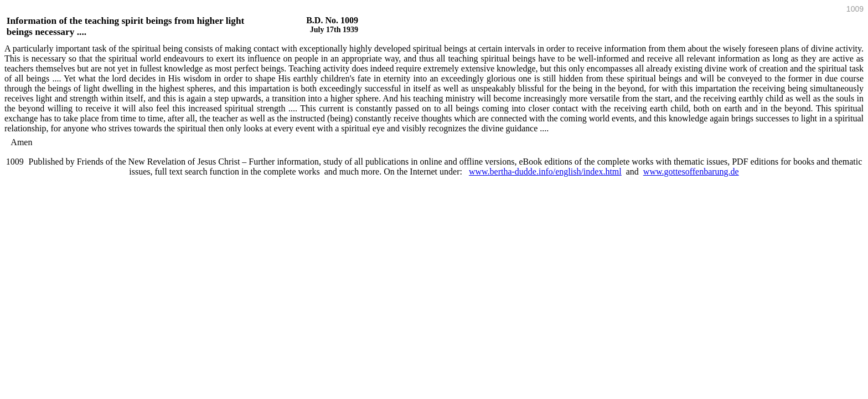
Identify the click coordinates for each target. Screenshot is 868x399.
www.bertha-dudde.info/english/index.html (545, 172)
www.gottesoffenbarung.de (691, 172)
